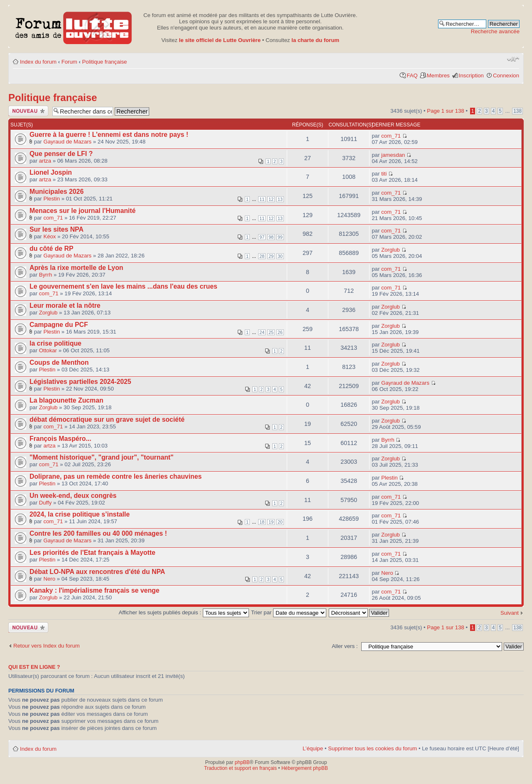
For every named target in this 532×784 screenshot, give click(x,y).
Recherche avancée (495, 31)
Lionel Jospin (51, 172)
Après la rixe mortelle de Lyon (76, 268)
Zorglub (390, 250)
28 (262, 256)
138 (517, 111)
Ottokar (48, 350)
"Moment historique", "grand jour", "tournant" (102, 457)
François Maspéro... (60, 439)
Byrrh (46, 275)
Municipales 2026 (57, 192)
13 (280, 199)
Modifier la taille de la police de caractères (513, 59)
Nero (49, 579)
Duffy (46, 503)
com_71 (391, 136)
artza (45, 161)
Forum (69, 62)
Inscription (471, 75)
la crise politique (55, 343)
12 (271, 199)
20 (280, 522)
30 (280, 256)
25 (271, 332)
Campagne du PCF (59, 325)
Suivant (510, 613)
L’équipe (313, 748)
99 (280, 237)
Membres (438, 75)
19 (271, 522)
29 (271, 256)
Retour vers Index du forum (47, 646)
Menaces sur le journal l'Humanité (83, 211)
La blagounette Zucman (66, 400)
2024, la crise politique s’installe (80, 514)
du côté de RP (52, 249)
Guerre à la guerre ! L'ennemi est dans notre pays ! (109, 135)
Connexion (506, 75)
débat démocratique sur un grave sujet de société (107, 419)
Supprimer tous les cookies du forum (372, 748)
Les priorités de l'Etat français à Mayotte (92, 553)
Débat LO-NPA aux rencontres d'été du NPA (97, 572)
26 (280, 332)
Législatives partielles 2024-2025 (80, 382)
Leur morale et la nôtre (65, 305)
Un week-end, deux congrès (73, 496)
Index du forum (38, 62)
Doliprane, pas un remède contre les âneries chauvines (116, 476)
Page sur (445, 111)
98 (271, 237)
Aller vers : (345, 646)
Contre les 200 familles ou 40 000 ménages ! (98, 533)
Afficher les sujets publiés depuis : (184, 612)
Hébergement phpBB (305, 768)
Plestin (52, 199)
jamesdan (393, 155)
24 (262, 332)
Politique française (105, 62)
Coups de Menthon (59, 362)
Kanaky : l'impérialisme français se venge (95, 590)
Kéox (49, 236)
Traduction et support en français (240, 768)
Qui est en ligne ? (34, 667)
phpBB (242, 762)
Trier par (289, 612)
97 (262, 237)
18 (262, 522)
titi (384, 174)
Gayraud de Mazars (67, 142)
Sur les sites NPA (57, 229)
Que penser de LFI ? (61, 154)
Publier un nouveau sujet (28, 111)
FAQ (412, 75)
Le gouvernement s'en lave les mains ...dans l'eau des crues (123, 286)
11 (262, 199)
